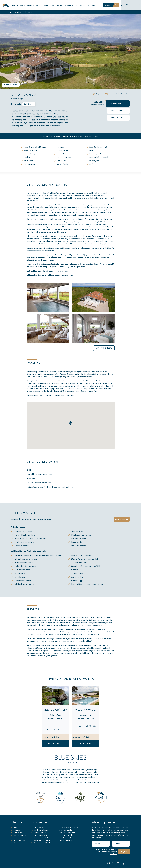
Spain (10, 12)
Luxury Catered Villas (39, 835)
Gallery (96, 136)
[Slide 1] (52, 703)
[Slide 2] (55, 703)
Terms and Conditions (113, 853)
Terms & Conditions (19, 835)
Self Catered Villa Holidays (41, 838)
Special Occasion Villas (65, 838)
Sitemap (15, 843)
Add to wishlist (99, 102)
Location (57, 136)
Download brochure (97, 105)
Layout (65, 136)
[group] (70, 52)
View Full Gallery (11, 85)
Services (88, 136)
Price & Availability (77, 136)
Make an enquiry (122, 519)
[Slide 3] (59, 703)
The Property (47, 136)
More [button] (94, 5)
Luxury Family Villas (39, 828)
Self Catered (29, 104)
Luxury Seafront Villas (64, 830)
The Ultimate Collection (53, 5)
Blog (14, 828)
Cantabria (17, 12)
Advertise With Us (18, 840)
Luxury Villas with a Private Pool (68, 828)
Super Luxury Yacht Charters (41, 843)
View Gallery (118, 118)
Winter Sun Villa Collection (41, 840)
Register (124, 852)
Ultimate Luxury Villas (39, 833)
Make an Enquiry (55, 743)
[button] (70, 423)
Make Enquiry (118, 111)
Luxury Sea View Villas (65, 835)
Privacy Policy (103, 852)
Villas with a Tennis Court (66, 833)
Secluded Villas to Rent (65, 840)
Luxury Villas (34, 5)
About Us (15, 830)
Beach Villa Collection (40, 830)
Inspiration (84, 5)
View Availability (118, 103)
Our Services (17, 833)
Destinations (18, 5)
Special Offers (71, 5)
